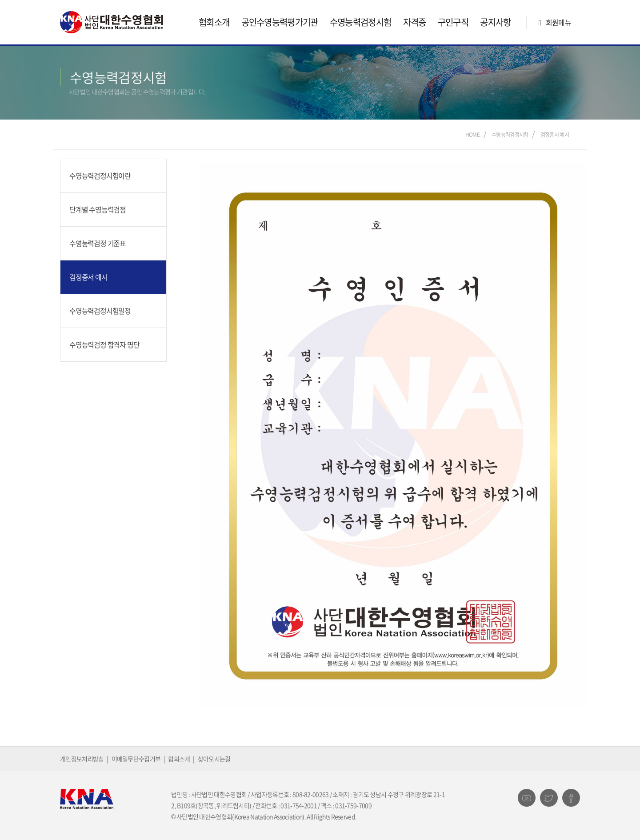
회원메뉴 (553, 22)
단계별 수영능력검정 (98, 209)
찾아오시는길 (214, 759)
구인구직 (453, 22)
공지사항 (495, 22)
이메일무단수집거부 (136, 759)
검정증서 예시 (555, 135)
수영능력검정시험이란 (100, 176)
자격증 (415, 22)
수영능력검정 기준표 (98, 243)
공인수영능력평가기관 (280, 22)
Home (472, 135)
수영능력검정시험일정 (100, 311)
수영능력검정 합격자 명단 (104, 344)
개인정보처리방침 (82, 759)
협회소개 (214, 22)
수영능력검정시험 (360, 22)
